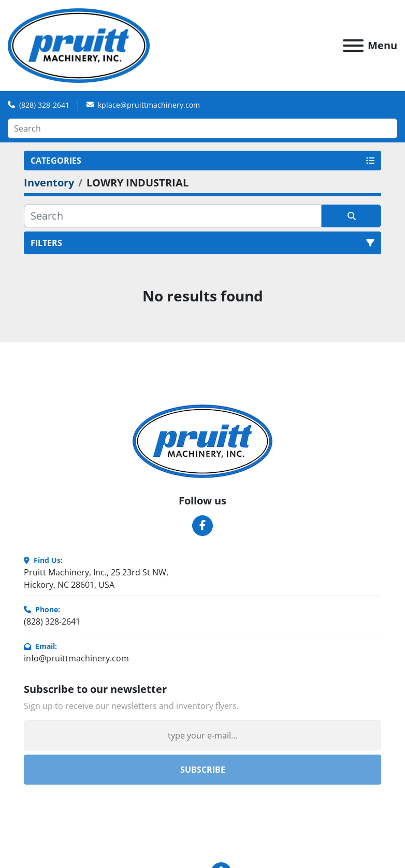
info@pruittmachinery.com (76, 658)
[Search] (202, 128)
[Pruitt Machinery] (202, 440)
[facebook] (202, 526)
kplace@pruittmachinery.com (149, 105)
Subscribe (203, 770)
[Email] (202, 735)
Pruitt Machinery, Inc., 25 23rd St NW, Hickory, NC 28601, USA (96, 578)
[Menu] (353, 46)
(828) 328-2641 (44, 105)
